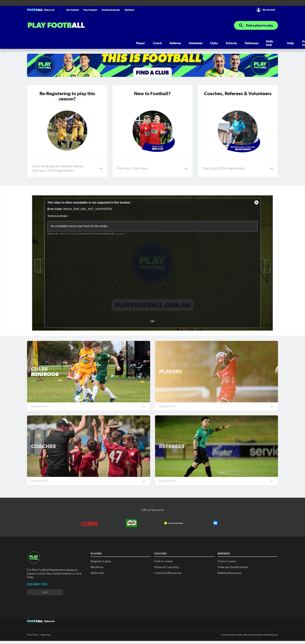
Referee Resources (230, 573)
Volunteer (78, 43)
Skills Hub (144, 43)
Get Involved (176, 43)
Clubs (93, 43)
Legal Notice (46, 635)
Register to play (101, 561)
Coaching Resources (168, 573)
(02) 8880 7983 (37, 584)
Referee (60, 43)
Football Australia (111, 10)
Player (32, 43)
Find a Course (163, 561)
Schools (108, 43)
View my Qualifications (233, 567)
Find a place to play (256, 25)
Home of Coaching (166, 567)
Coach (45, 43)
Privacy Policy (33, 635)
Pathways (125, 43)
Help (159, 43)
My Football (72, 10)
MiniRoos (129, 10)
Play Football (90, 10)
